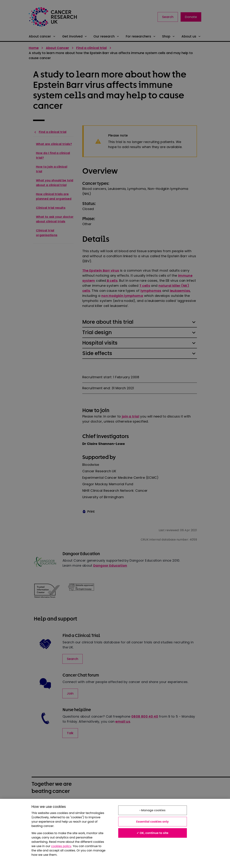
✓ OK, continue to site (152, 833)
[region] (115, 833)
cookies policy (61, 846)
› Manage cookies (152, 810)
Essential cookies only (152, 822)
